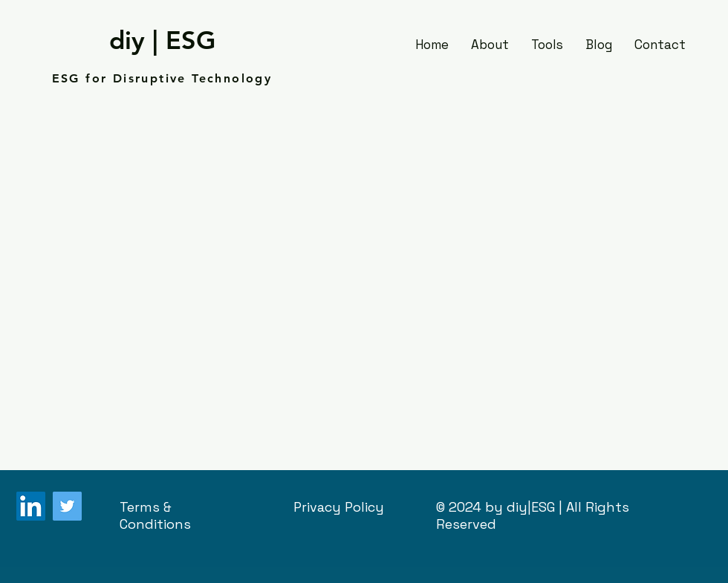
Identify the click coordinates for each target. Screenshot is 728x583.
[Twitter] (67, 506)
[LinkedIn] (31, 506)
